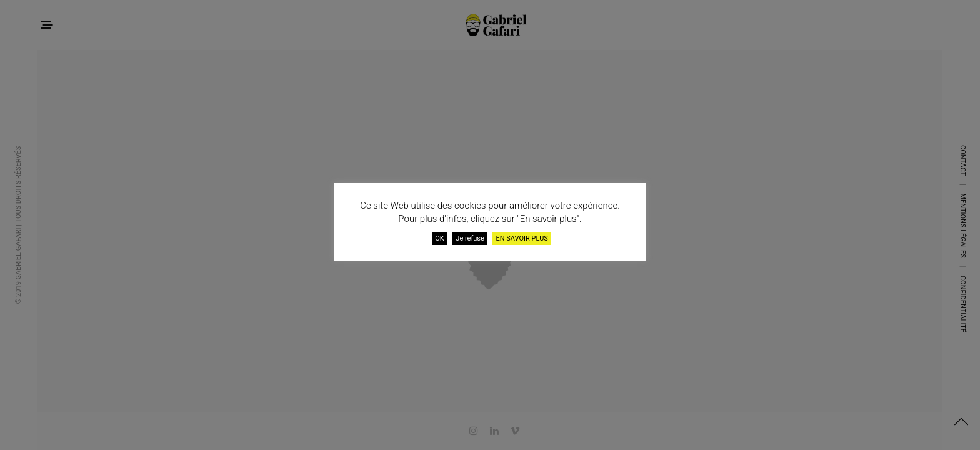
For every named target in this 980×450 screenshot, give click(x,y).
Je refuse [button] (470, 238)
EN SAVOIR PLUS (522, 238)
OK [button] (439, 238)
